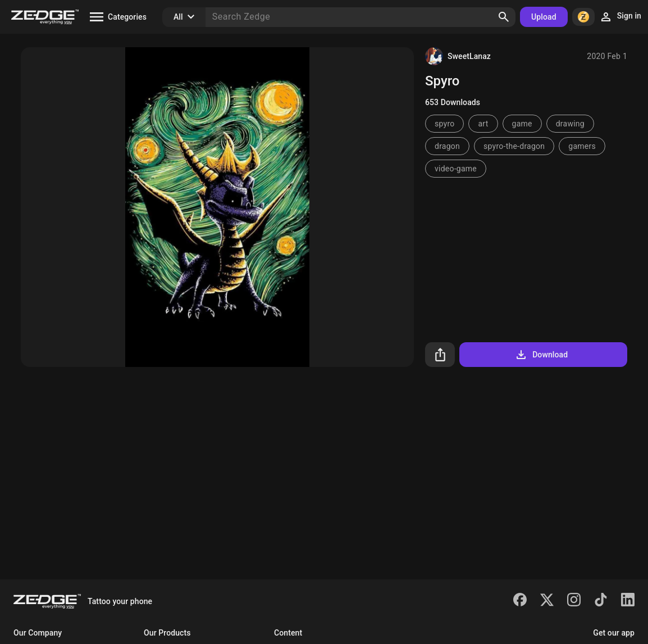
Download (541, 355)
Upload (544, 17)
